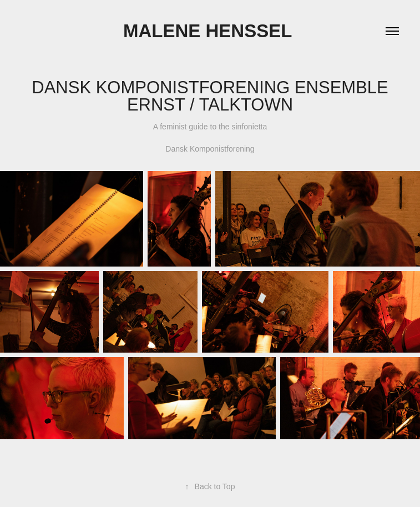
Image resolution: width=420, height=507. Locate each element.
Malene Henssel (210, 31)
